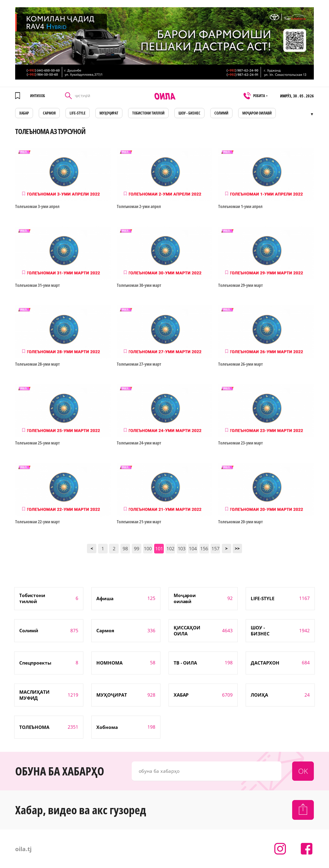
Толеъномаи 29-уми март (240, 285)
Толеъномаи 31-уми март (37, 285)
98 (125, 548)
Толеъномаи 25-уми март (37, 443)
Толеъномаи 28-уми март (37, 364)
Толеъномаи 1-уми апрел (240, 206)
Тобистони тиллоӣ (148, 113)
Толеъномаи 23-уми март (240, 443)
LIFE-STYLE (78, 113)
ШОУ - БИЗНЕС (189, 113)
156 (204, 548)
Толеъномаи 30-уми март (139, 285)
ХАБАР (24, 113)
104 (193, 548)
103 (182, 548)
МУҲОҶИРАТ (109, 113)
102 (170, 548)
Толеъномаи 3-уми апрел (37, 206)
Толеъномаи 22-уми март (37, 522)
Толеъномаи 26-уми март (240, 364)
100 (148, 548)
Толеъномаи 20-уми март (240, 522)
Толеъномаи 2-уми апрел (139, 206)
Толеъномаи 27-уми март (139, 364)
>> (237, 548)
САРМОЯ (49, 113)
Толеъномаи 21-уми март (139, 522)
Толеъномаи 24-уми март (139, 443)
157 (215, 548)
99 (137, 548)
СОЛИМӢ (221, 113)
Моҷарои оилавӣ (257, 113)
